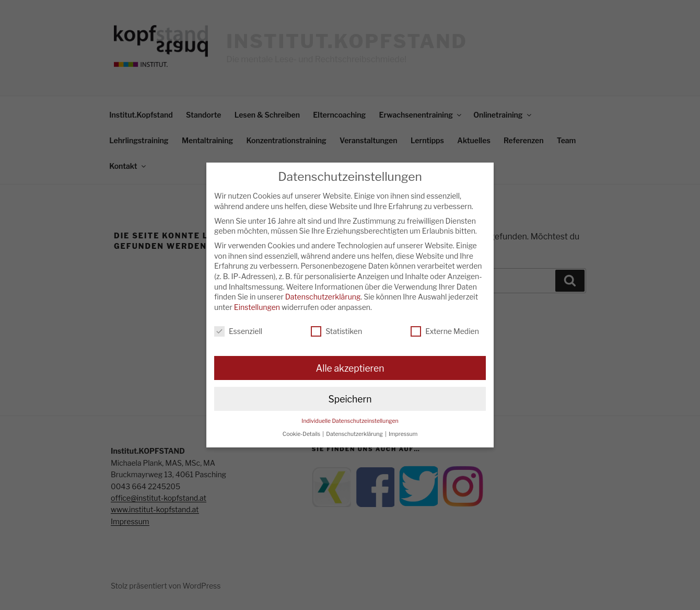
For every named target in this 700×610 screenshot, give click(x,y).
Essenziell (238, 331)
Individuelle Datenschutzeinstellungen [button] (350, 421)
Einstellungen (257, 307)
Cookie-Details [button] (302, 434)
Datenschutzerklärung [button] (355, 434)
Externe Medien (445, 331)
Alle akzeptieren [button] (350, 368)
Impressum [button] (403, 434)
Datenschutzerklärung (323, 297)
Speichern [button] (350, 399)
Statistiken (336, 331)
